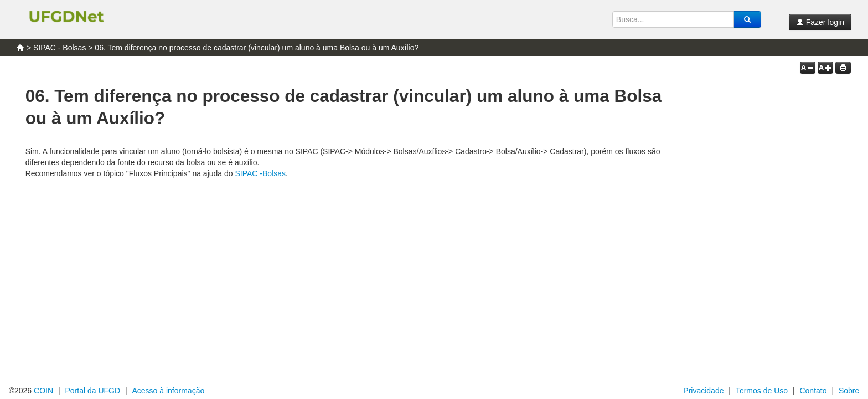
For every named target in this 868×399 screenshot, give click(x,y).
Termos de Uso (762, 391)
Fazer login (820, 22)
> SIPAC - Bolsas (56, 48)
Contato (813, 391)
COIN (43, 391)
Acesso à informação (168, 391)
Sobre (849, 391)
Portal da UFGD (92, 391)
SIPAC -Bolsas (260, 173)
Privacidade (703, 391)
